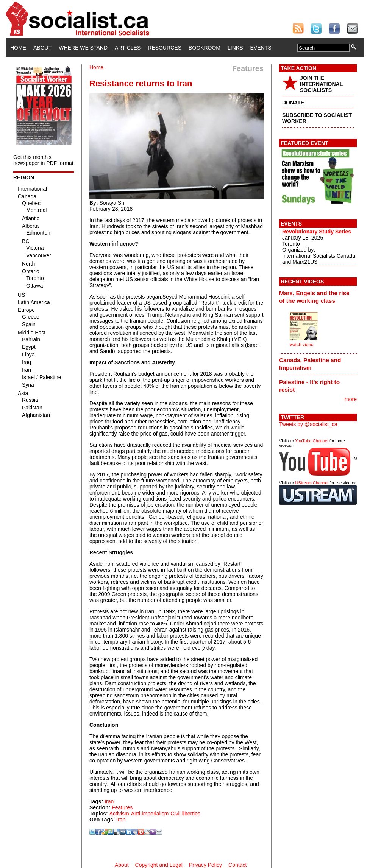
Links (235, 48)
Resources (165, 48)
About (42, 48)
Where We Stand (83, 48)
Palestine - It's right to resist (309, 386)
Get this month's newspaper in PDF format (43, 160)
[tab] (318, 297)
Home (18, 48)
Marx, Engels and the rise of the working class (314, 297)
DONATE (293, 103)
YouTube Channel (311, 441)
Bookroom (205, 48)
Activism (119, 814)
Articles (128, 48)
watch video (301, 345)
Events (261, 48)
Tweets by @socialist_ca (308, 424)
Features (122, 807)
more (351, 399)
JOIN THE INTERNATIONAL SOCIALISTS (321, 84)
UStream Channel (312, 483)
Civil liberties (185, 814)
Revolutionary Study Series (317, 232)
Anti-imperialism (150, 814)
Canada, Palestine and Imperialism (310, 364)
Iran (109, 801)
